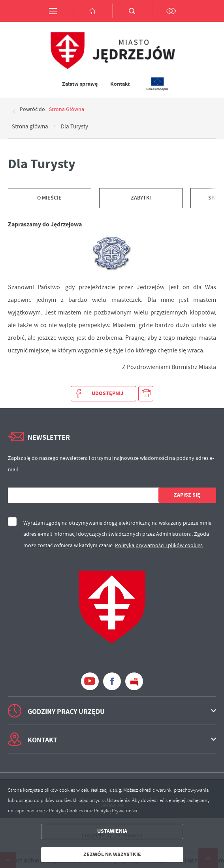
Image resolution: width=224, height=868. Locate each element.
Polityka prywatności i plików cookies (159, 545)
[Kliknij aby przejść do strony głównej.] (92, 11)
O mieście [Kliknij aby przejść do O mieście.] (49, 198)
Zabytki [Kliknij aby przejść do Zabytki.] (141, 198)
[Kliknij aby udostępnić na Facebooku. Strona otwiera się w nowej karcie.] (104, 394)
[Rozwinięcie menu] (112, 711)
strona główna (67, 109)
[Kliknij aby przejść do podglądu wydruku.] (146, 394)
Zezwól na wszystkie (112, 854)
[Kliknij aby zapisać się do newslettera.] (187, 495)
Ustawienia (112, 831)
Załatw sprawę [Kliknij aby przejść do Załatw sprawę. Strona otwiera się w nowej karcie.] (80, 84)
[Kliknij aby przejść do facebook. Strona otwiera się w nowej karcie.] (112, 681)
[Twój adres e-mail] (83, 495)
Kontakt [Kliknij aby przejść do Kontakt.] (120, 84)
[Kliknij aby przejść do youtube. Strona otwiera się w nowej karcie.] (90, 681)
